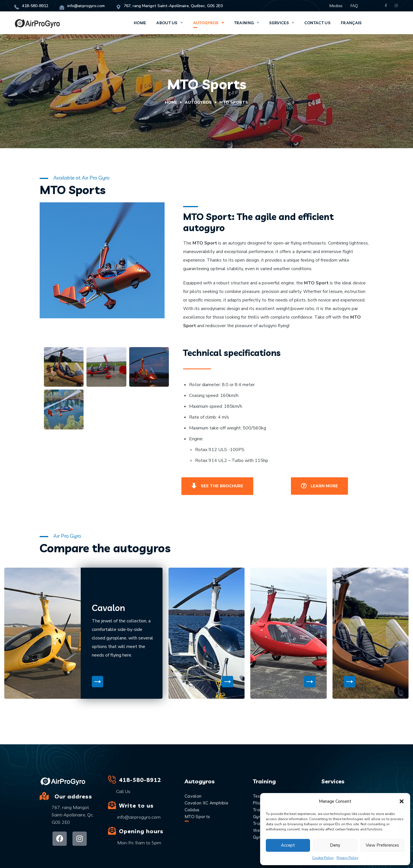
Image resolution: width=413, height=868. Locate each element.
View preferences (382, 845)
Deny (335, 845)
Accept (288, 845)
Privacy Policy (347, 858)
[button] (402, 801)
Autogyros (198, 102)
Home (171, 102)
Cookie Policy (323, 858)
